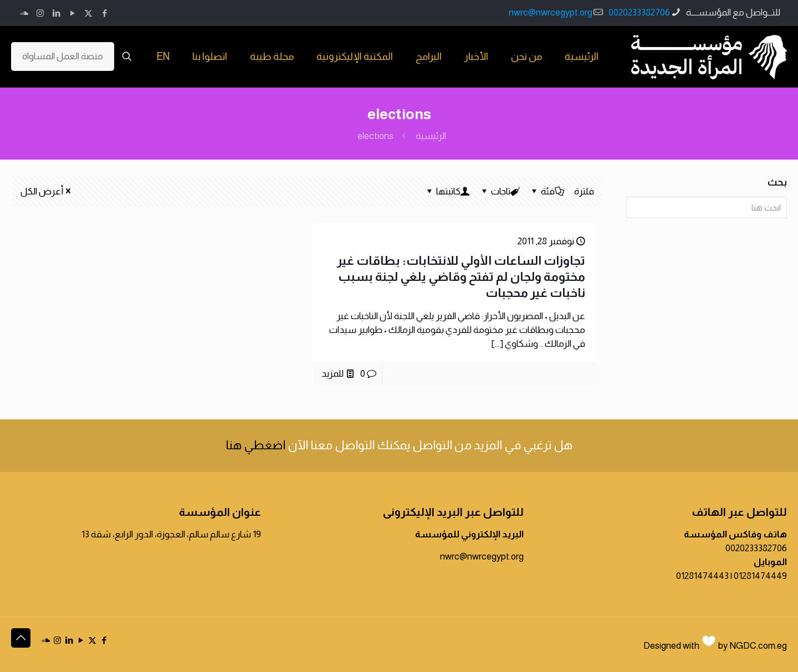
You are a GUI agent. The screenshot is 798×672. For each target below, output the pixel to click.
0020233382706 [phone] (639, 12)
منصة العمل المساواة (63, 56)
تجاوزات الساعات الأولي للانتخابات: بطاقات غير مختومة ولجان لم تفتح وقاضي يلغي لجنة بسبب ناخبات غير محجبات (461, 277)
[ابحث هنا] (707, 207)
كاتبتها (447, 191)
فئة (547, 191)
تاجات (500, 191)
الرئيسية (431, 136)
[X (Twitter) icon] (88, 13)
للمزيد (332, 374)
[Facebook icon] (104, 13)
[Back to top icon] (21, 638)
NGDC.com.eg (758, 646)
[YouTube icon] (72, 13)
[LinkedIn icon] (56, 13)
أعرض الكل (47, 191)
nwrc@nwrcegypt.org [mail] (551, 12)
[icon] (24, 13)
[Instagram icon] (40, 13)
